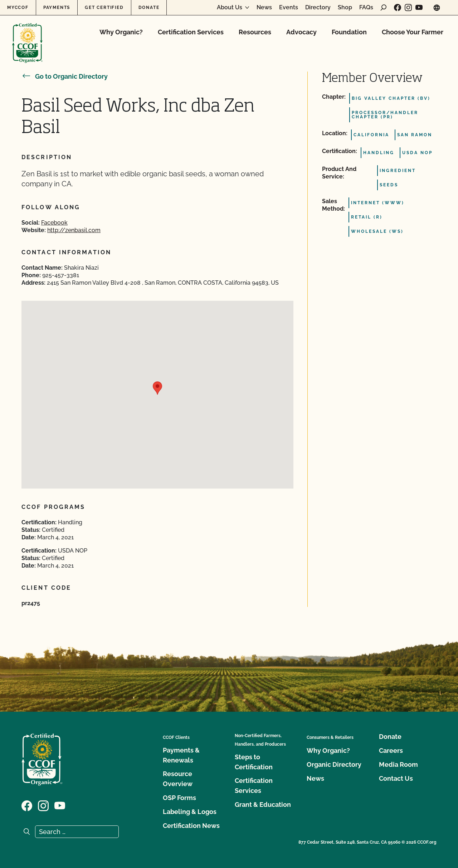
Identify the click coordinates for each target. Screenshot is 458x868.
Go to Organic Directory (65, 76)
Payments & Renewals (181, 755)
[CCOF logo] (27, 36)
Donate (149, 8)
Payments (57, 8)
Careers (391, 751)
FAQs (366, 8)
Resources (255, 32)
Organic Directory (334, 764)
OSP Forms (179, 798)
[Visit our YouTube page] (419, 8)
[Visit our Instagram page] (408, 8)
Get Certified (104, 8)
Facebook (54, 223)
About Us (230, 8)
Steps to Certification (254, 762)
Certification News (191, 826)
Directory (318, 8)
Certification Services (191, 32)
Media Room (398, 764)
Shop (345, 8)
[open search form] (384, 8)
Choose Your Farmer (413, 32)
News (264, 8)
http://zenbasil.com (74, 230)
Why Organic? (121, 32)
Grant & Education (263, 805)
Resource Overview (178, 779)
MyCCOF (18, 8)
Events (289, 8)
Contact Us (396, 778)
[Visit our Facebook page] (398, 8)
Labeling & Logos (190, 812)
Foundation (349, 32)
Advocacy (301, 32)
